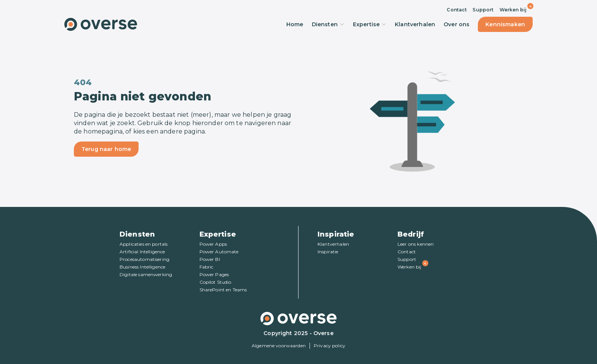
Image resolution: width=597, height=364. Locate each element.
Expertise (370, 24)
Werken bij (513, 10)
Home (295, 24)
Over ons (457, 24)
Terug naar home (106, 149)
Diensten (328, 24)
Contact (457, 10)
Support (483, 10)
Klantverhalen (415, 24)
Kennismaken (505, 24)
